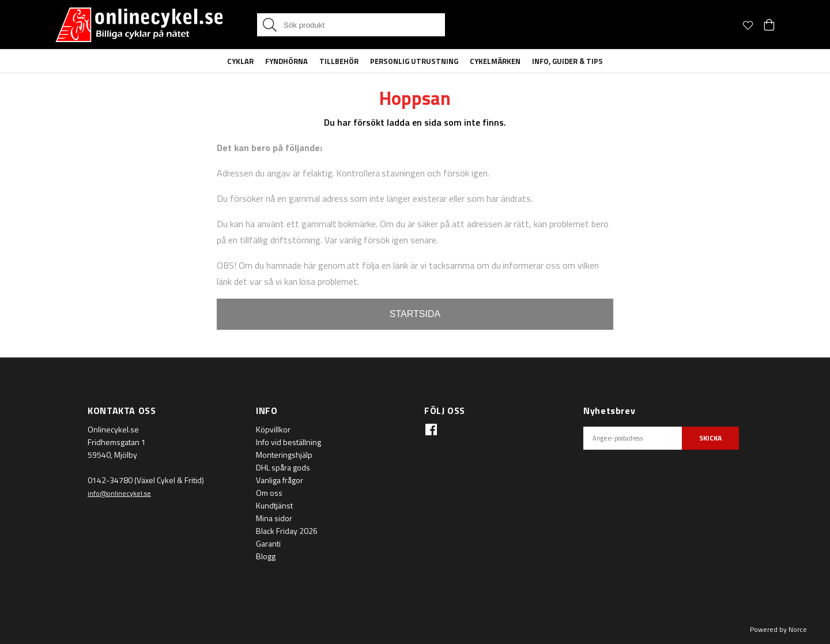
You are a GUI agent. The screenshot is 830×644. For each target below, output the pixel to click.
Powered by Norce (778, 629)
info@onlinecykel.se (119, 493)
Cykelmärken (495, 61)
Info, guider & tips (567, 61)
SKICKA (710, 438)
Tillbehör (339, 61)
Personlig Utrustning (414, 61)
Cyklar (240, 61)
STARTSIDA (415, 314)
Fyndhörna (286, 61)
